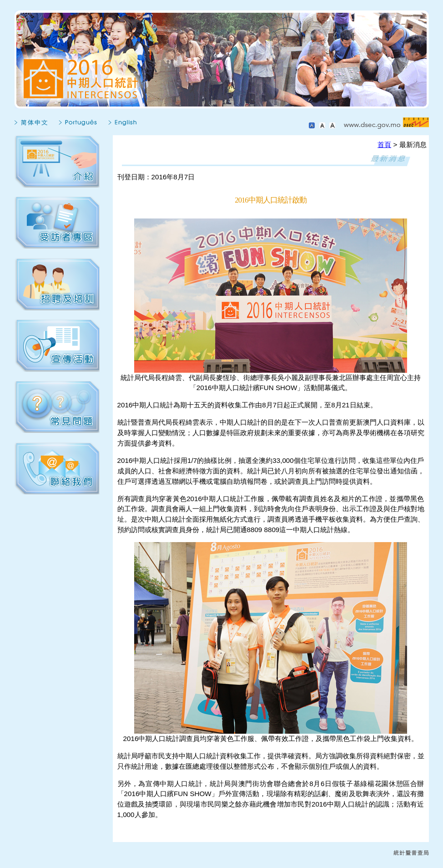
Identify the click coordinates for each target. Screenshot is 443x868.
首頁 (384, 145)
